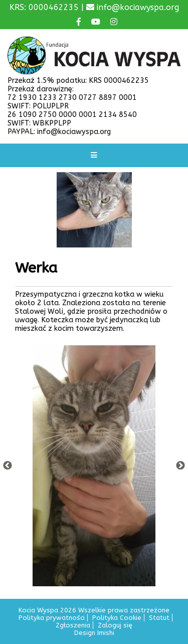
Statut (159, 618)
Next (180, 466)
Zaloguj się (115, 625)
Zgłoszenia (73, 625)
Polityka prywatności (52, 618)
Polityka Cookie (117, 618)
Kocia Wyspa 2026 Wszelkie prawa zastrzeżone (94, 610)
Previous (8, 466)
